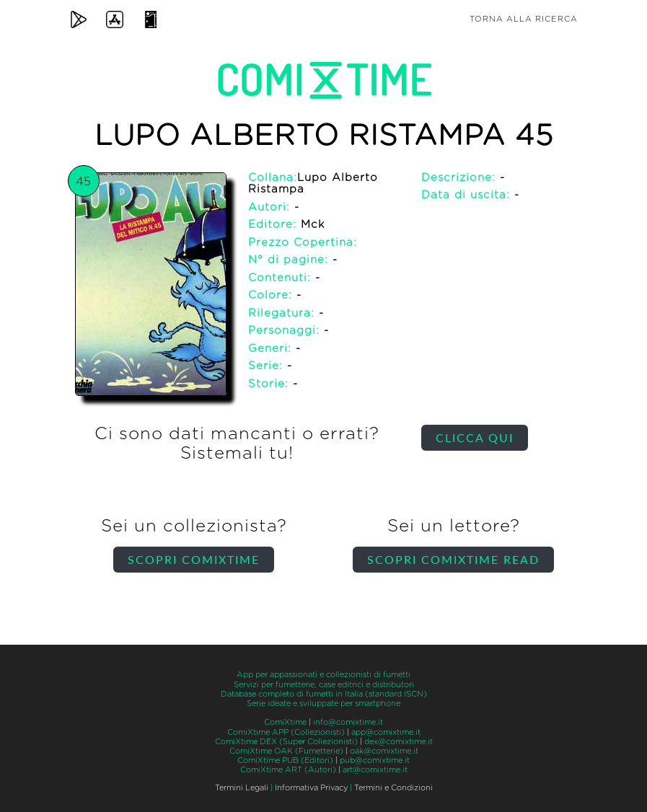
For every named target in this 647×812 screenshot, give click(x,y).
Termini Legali (242, 788)
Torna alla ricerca (524, 19)
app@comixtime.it (386, 732)
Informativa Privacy (311, 788)
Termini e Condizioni (393, 788)
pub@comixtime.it (375, 760)
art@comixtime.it (375, 770)
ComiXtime (285, 722)
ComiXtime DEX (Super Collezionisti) (286, 742)
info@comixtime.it (348, 722)
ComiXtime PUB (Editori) (285, 760)
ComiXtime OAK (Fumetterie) (286, 751)
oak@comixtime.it (384, 751)
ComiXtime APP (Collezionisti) (286, 732)
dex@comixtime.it (399, 742)
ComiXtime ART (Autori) (288, 770)
